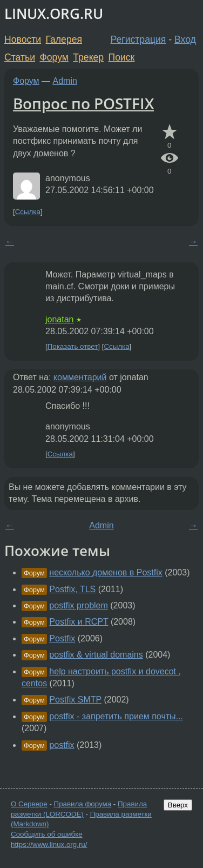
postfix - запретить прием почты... (116, 716)
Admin (65, 81)
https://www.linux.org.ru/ (49, 844)
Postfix (62, 638)
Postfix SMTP (75, 700)
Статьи (20, 57)
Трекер (88, 57)
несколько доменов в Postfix (106, 572)
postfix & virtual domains (96, 655)
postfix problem (79, 605)
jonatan (60, 319)
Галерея (64, 39)
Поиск (122, 57)
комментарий (80, 377)
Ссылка (28, 212)
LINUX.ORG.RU (54, 14)
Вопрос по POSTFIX (83, 103)
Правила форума (83, 804)
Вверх (178, 805)
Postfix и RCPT (79, 622)
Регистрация (138, 39)
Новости (23, 39)
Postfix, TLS (72, 589)
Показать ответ (73, 346)
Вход (185, 39)
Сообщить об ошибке (47, 834)
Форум (54, 57)
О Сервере (29, 804)
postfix (62, 745)
